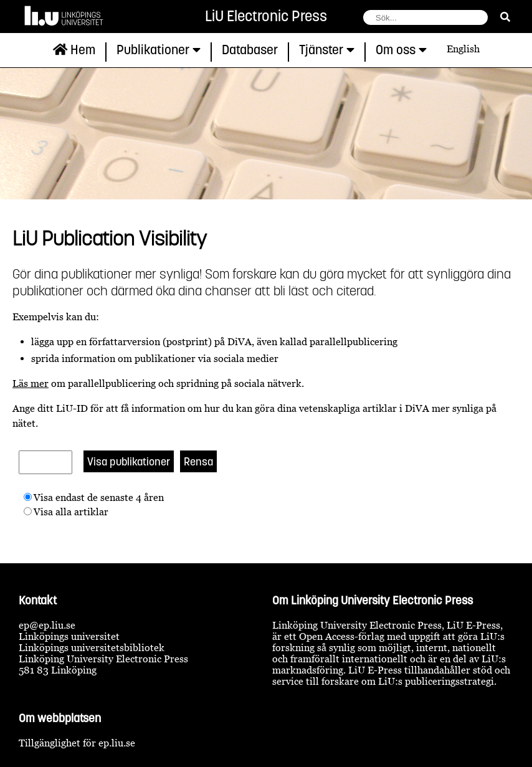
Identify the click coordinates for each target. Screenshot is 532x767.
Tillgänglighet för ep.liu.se (77, 743)
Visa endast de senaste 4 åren (99, 497)
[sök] (505, 17)
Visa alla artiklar (71, 512)
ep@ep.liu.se (47, 625)
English (463, 49)
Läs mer (31, 383)
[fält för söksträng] (425, 17)
